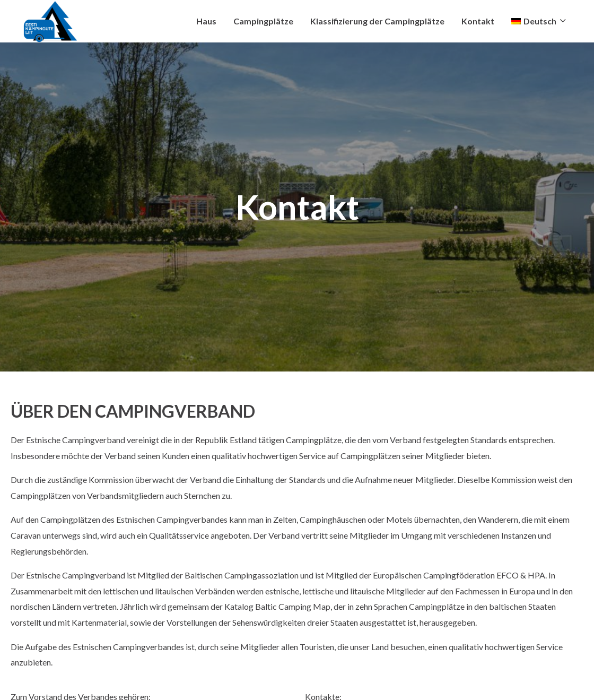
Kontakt (478, 21)
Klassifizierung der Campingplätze (377, 21)
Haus (206, 21)
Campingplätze (263, 21)
